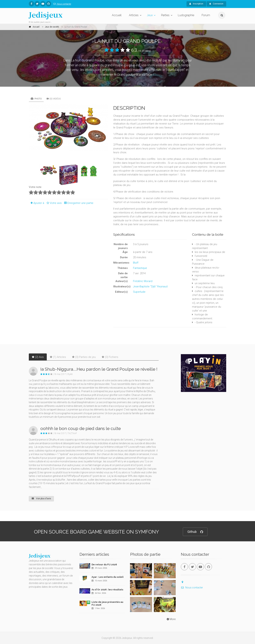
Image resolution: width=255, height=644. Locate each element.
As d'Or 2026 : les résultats (107, 590)
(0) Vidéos (54, 99)
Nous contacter (62, 4)
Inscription (196, 4)
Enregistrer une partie (78, 203)
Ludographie (186, 15)
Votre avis (54, 203)
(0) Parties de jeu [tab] (84, 357)
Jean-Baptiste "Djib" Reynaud (150, 286)
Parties (165, 15)
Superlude (139, 292)
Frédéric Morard (143, 281)
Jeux (150, 15)
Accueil (117, 15)
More (171, 619)
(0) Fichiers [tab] (110, 357)
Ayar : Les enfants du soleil (107, 577)
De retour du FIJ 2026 (104, 565)
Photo (36, 99)
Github (195, 532)
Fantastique (140, 268)
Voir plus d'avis (41, 499)
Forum (206, 15)
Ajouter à (36, 203)
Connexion (216, 4)
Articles (134, 15)
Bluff (136, 263)
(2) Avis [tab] (38, 357)
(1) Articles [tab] (58, 357)
